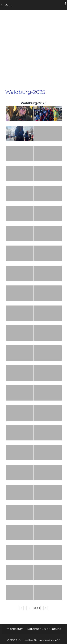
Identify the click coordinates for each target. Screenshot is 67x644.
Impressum (14, 629)
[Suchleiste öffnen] (65, 4)
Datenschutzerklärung (44, 629)
